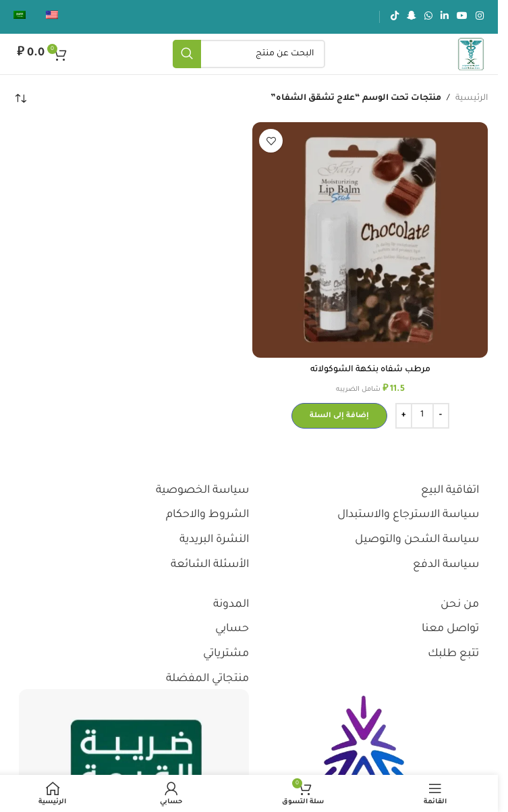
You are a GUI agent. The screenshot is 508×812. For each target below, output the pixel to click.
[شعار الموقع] (471, 55)
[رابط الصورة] (364, 759)
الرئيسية (472, 99)
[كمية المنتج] (422, 416)
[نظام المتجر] (20, 99)
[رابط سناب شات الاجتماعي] (412, 17)
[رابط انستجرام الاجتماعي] (480, 17)
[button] (339, 416)
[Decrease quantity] (441, 416)
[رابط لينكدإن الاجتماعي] (445, 17)
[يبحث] (249, 54)
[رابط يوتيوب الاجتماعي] (462, 17)
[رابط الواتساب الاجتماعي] (428, 17)
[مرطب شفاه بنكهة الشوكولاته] (370, 240)
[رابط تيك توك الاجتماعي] (395, 17)
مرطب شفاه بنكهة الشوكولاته (370, 370)
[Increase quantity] (404, 416)
